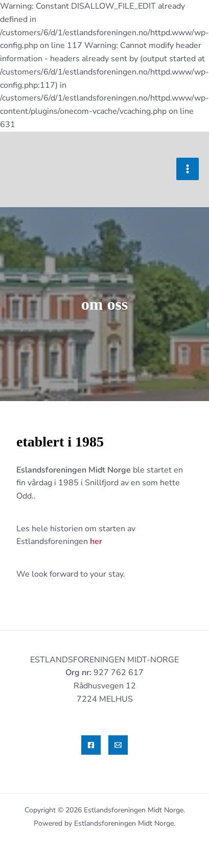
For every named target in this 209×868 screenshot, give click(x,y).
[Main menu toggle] (188, 169)
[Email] (118, 745)
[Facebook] (91, 745)
